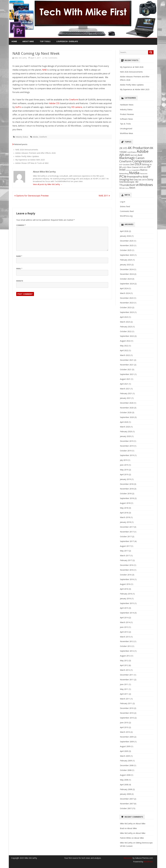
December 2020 (127, 403)
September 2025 (127, 255)
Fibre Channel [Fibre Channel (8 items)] (133, 167)
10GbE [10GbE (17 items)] (123, 152)
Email (19, 269)
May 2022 (124, 346)
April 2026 (124, 231)
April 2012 (124, 665)
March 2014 (125, 622)
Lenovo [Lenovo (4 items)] (128, 170)
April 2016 (124, 589)
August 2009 (125, 746)
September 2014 (127, 613)
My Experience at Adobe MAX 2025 (135, 89)
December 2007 (127, 799)
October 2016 (126, 575)
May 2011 (124, 689)
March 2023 (125, 322)
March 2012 (125, 670)
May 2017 (124, 551)
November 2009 (127, 737)
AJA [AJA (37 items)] (122, 155)
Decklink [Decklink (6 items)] (126, 165)
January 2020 (125, 436)
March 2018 (125, 517)
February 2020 (126, 431)
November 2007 (127, 804)
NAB (44, 70)
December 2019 (127, 441)
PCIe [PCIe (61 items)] (123, 176)
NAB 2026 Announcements (131, 72)
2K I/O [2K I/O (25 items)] (123, 148)
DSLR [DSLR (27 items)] (138, 164)
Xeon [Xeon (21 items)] (132, 188)
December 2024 (127, 269)
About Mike (28, 41)
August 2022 (125, 341)
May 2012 (124, 661)
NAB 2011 (104, 196)
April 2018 (124, 513)
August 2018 (125, 503)
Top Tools (45, 41)
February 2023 (126, 327)
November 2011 (127, 680)
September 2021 (127, 374)
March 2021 (125, 389)
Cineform (74, 100)
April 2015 (124, 608)
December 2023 (127, 298)
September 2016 (127, 579)
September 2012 (127, 651)
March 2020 (125, 427)
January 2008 (125, 794)
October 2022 (126, 331)
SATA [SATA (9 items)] (144, 180)
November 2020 (127, 408)
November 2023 (127, 303)
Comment (21, 225)
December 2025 (127, 241)
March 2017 (125, 556)
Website (20, 281)
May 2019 (124, 470)
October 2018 (126, 493)
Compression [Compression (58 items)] (142, 161)
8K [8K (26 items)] (152, 148)
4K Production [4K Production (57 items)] (139, 148)
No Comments (51, 58)
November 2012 (127, 641)
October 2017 (126, 536)
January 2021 (125, 398)
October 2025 (126, 250)
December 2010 (127, 708)
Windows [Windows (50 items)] (146, 185)
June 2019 (124, 465)
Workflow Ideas (127, 133)
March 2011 (125, 699)
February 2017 (126, 560)
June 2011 (124, 684)
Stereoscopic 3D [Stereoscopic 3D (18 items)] (129, 182)
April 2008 (124, 785)
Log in (123, 202)
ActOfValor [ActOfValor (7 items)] (132, 152)
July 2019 (124, 460)
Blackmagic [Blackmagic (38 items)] (127, 158)
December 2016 (127, 565)
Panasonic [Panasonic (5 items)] (144, 173)
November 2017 (127, 532)
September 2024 (127, 284)
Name (19, 256)
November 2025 (127, 245)
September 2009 (127, 742)
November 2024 (127, 274)
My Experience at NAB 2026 (132, 67)
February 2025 (126, 260)
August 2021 (125, 379)
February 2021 (126, 393)
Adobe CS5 (54, 103)
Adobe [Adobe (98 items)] (143, 151)
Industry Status (22, 137)
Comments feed (127, 211)
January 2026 (125, 236)
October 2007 (126, 808)
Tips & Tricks (125, 124)
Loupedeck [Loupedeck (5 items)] (136, 170)
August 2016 (125, 584)
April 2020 (124, 422)
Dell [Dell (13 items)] (132, 164)
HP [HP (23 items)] (149, 167)
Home (14, 41)
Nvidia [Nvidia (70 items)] (134, 173)
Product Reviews (127, 114)
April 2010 (124, 727)
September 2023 (127, 312)
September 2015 (127, 603)
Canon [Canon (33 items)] (140, 158)
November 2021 (127, 365)
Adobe (35, 137)
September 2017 (127, 541)
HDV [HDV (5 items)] (145, 167)
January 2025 (125, 265)
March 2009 (125, 756)
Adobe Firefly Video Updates (132, 85)
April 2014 (124, 618)
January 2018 (125, 522)
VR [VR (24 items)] (137, 185)
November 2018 (127, 489)
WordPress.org (126, 216)
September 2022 (127, 336)
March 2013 (125, 637)
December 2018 (127, 484)
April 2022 (124, 350)
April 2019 (124, 474)
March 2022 (125, 355)
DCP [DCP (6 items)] (121, 165)
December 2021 (127, 360)
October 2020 (126, 412)
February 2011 (126, 703)
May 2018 (124, 508)
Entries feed (125, 206)
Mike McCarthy (21, 58)
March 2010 (125, 732)
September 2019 (127, 455)
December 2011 (127, 675)
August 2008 (125, 775)
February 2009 (126, 761)
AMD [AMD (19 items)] (127, 155)
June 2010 (124, 723)
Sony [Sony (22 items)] (150, 179)
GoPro (18, 107)
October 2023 (126, 307)
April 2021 (124, 384)
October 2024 (126, 279)
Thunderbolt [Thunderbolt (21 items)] (127, 185)
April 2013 (124, 632)
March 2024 (125, 293)
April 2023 (124, 317)
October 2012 (126, 646)
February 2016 (126, 594)
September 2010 (127, 718)
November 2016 (127, 570)
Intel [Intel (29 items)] (122, 170)
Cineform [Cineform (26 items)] (125, 161)
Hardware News (127, 105)
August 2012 (125, 656)
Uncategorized (126, 129)
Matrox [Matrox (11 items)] (144, 170)
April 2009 (124, 751)
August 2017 (125, 546)
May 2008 (124, 780)
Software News (126, 119)
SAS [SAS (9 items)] (140, 180)
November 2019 (127, 446)
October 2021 (126, 369)
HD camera (77, 107)
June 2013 (124, 627)
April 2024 (124, 288)
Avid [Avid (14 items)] (140, 155)
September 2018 (127, 498)
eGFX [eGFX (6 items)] (124, 167)
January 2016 (125, 598)
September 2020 (127, 417)
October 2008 (126, 770)
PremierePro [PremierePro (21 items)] (135, 177)
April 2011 (124, 694)
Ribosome (128, 858)
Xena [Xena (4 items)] (127, 188)
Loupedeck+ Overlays (67, 41)
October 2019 (126, 451)
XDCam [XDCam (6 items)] (122, 188)
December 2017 (127, 527)
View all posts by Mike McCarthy (48, 184)
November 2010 (127, 713)
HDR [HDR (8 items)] (141, 167)
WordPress (148, 862)
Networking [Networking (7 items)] (124, 173)
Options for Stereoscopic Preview (31, 196)
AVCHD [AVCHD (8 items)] (134, 155)
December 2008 (127, 765)
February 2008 (126, 789)
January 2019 (125, 479)
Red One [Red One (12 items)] (134, 180)
